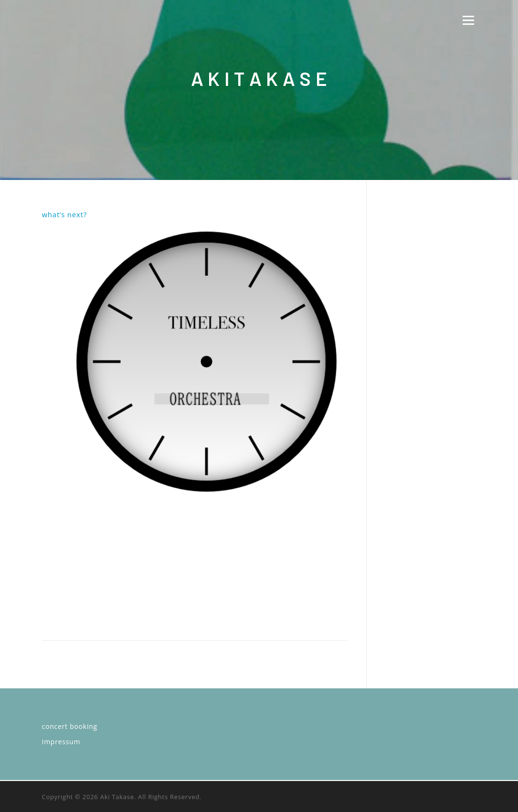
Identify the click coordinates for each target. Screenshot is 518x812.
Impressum (61, 742)
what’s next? (64, 214)
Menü (468, 20)
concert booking (70, 726)
